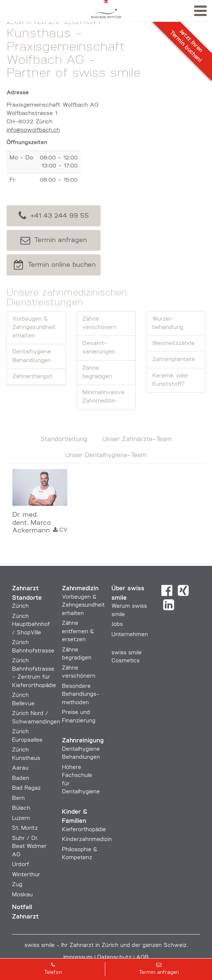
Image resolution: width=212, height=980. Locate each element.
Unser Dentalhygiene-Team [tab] (106, 455)
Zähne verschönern (99, 323)
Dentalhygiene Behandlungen (32, 356)
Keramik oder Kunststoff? (170, 380)
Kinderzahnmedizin (87, 840)
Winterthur (26, 875)
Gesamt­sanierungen (99, 348)
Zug (17, 885)
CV (60, 530)
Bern (18, 799)
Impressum (78, 958)
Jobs (117, 625)
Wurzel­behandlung (168, 323)
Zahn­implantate (174, 360)
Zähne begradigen (97, 372)
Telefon (53, 969)
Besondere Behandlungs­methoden (81, 695)
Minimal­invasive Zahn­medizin (103, 397)
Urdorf (21, 865)
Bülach (21, 808)
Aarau (20, 768)
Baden (21, 779)
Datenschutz (114, 958)
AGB (142, 958)
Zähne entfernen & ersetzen (78, 632)
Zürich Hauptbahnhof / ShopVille (31, 625)
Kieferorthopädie (84, 830)
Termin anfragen (159, 969)
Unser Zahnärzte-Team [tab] (137, 439)
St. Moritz (25, 828)
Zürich (20, 606)
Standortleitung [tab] (64, 439)
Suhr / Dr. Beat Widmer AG (29, 847)
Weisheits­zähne (173, 344)
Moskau (22, 895)
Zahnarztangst (32, 377)
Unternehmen (130, 635)
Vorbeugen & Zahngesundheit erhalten (34, 328)
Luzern (21, 819)
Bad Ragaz (26, 788)
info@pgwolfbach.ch (33, 130)
